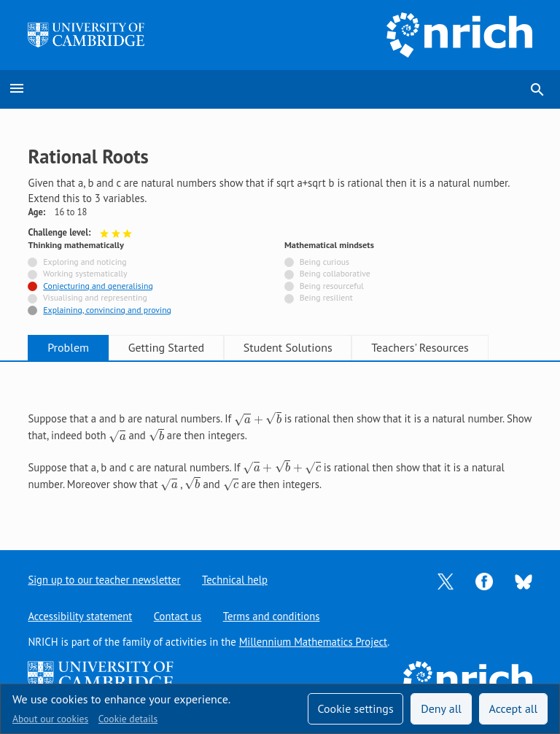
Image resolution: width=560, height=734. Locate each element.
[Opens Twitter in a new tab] (446, 580)
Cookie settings (355, 708)
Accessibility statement (80, 616)
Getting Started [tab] (169, 347)
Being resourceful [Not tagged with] (332, 286)
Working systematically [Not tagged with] (85, 273)
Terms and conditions (272, 616)
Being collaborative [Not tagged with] (335, 273)
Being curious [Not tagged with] (324, 262)
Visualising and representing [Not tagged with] (95, 297)
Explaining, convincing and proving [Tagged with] (107, 310)
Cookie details (128, 719)
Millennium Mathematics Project (314, 642)
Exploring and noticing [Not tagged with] (85, 262)
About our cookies (50, 719)
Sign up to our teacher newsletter (104, 580)
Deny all (441, 708)
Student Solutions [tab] (293, 347)
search (537, 90)
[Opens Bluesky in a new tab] (524, 580)
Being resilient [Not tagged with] (326, 297)
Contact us (178, 616)
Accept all (514, 708)
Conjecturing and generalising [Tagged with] (98, 286)
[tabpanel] (280, 444)
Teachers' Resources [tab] (427, 347)
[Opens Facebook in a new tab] (484, 580)
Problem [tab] (70, 347)
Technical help (236, 580)
